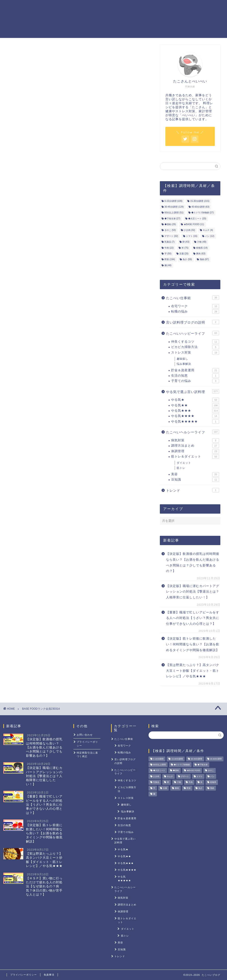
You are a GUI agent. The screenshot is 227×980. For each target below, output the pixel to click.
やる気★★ (195, 405)
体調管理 (195, 451)
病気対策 (195, 440)
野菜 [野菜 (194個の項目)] (170, 260)
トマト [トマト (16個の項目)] (192, 236)
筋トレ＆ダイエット (154, 7)
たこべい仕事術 (193, 298)
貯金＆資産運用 (119, 7)
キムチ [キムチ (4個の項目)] (208, 230)
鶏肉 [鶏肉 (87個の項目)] (204, 260)
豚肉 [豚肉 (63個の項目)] (201, 254)
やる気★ (195, 400)
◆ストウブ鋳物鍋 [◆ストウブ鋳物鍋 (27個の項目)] (203, 213)
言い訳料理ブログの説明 (193, 322)
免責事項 (49, 975)
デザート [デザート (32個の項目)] (171, 236)
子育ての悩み (195, 381)
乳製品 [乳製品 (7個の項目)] (170, 242)
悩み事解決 (184, 364)
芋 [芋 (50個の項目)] (168, 254)
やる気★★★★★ (195, 422)
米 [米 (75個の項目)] (185, 248)
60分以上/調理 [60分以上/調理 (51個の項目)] (174, 213)
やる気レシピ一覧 (86, 7)
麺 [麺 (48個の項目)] (168, 265)
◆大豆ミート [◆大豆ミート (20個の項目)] (197, 219)
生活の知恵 (195, 376)
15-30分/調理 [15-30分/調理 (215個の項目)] (200, 201)
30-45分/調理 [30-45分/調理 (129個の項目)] (174, 207)
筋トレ (181, 468)
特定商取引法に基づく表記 (87, 755)
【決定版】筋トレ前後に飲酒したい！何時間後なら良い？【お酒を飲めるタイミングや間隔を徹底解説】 (193, 644)
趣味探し (182, 359)
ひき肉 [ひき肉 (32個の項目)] (189, 230)
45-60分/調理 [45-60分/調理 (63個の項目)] (201, 207)
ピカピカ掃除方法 (195, 347)
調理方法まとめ (195, 446)
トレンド (193, 490)
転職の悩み (195, 312)
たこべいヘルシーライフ (193, 432)
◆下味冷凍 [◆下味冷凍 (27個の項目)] (172, 219)
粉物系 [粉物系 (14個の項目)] (202, 248)
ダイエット (184, 463)
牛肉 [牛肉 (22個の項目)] (169, 248)
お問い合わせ (85, 735)
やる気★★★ (195, 411)
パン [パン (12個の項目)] (210, 236)
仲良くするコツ (195, 342)
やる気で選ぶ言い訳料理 (193, 391)
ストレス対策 (187, 7)
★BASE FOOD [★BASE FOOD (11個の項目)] (194, 224)
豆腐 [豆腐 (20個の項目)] (184, 254)
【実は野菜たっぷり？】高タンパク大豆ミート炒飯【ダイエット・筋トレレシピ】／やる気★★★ (193, 671)
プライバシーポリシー (87, 744)
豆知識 (195, 480)
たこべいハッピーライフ (193, 333)
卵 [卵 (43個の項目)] (186, 242)
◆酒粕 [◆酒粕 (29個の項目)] (170, 224)
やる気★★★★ (195, 416)
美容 (195, 474)
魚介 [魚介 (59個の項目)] (187, 260)
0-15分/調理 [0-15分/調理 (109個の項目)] (173, 201)
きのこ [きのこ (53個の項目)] (170, 230)
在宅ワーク (195, 306)
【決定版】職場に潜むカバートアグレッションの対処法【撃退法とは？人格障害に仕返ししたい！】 (193, 592)
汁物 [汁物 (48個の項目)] (202, 242)
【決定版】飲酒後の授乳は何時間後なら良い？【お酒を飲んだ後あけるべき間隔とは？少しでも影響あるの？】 (193, 562)
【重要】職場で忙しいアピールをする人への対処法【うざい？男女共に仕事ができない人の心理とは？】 (193, 618)
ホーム (59, 7)
